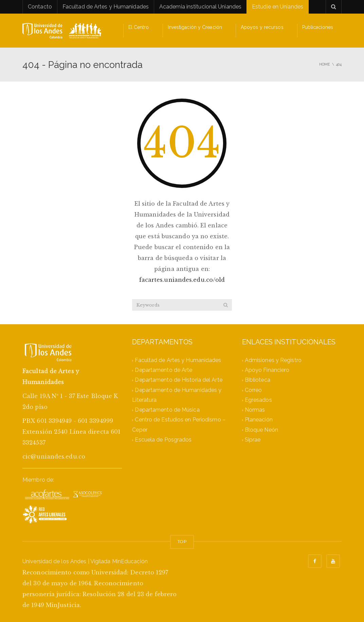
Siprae (253, 440)
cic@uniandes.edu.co (54, 456)
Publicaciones (318, 27)
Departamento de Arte (163, 370)
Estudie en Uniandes (278, 7)
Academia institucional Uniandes (200, 7)
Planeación (259, 420)
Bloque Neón (261, 430)
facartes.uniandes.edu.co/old (182, 280)
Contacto (40, 7)
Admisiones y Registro (273, 360)
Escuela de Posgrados (163, 440)
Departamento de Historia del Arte (178, 380)
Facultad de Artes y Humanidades (106, 7)
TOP (182, 542)
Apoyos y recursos (262, 27)
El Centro (139, 27)
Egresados (258, 400)
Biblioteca (258, 380)
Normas (255, 410)
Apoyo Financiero (267, 370)
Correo (253, 390)
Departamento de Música (167, 410)
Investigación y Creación (195, 27)
